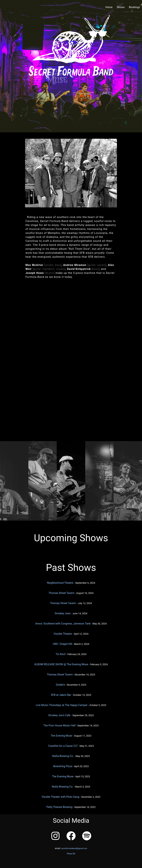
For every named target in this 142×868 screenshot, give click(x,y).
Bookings (134, 7)
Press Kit (71, 854)
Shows (121, 7)
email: (71, 848)
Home (109, 7)
